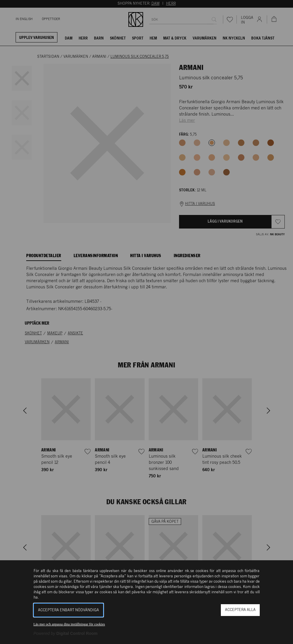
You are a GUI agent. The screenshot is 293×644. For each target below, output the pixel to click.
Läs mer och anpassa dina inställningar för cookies (69, 624)
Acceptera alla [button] (240, 610)
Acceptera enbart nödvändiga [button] (68, 610)
